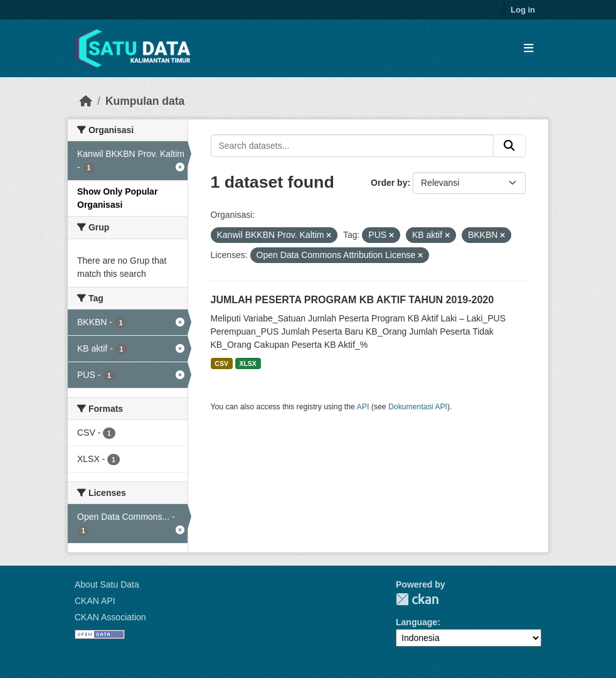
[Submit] (509, 146)
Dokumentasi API (418, 407)
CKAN (417, 599)
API (363, 407)
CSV (221, 363)
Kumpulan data (145, 101)
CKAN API (95, 601)
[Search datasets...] (353, 146)
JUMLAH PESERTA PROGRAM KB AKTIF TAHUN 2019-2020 (353, 300)
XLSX (247, 363)
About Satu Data (107, 584)
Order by (389, 183)
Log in (523, 10)
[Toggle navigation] (528, 49)
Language (417, 622)
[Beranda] (86, 101)
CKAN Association (110, 617)
